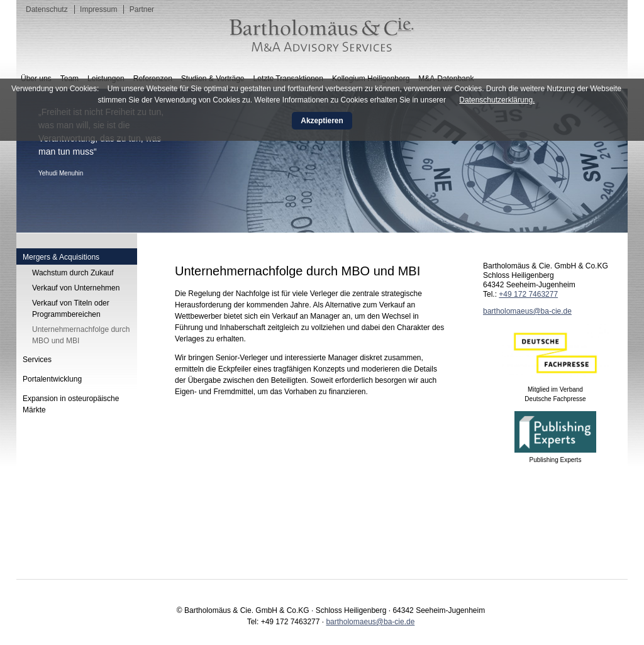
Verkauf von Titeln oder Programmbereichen (71, 309)
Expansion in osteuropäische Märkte (71, 404)
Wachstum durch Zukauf (73, 273)
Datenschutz (47, 9)
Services (37, 360)
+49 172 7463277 (528, 294)
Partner (142, 9)
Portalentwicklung (52, 379)
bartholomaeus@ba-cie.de (527, 311)
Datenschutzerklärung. (497, 100)
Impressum (98, 9)
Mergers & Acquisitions (61, 257)
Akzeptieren (322, 121)
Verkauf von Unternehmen (76, 288)
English (604, 63)
